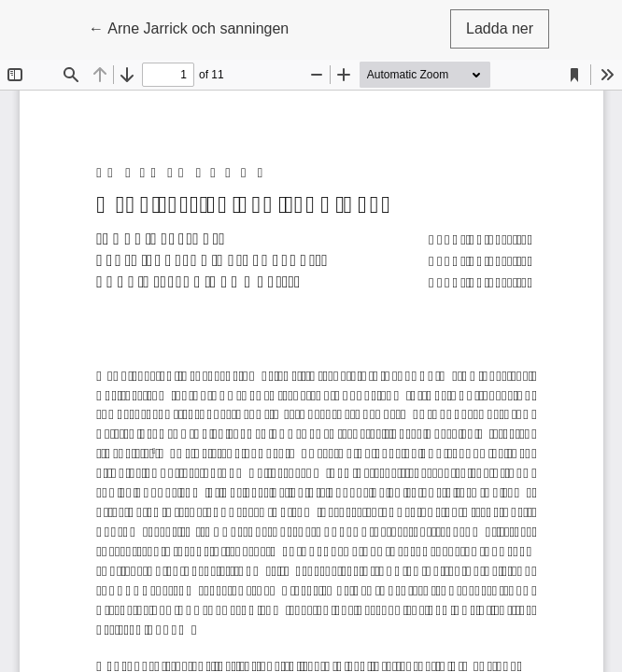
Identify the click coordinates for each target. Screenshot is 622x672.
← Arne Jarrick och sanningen (189, 27)
